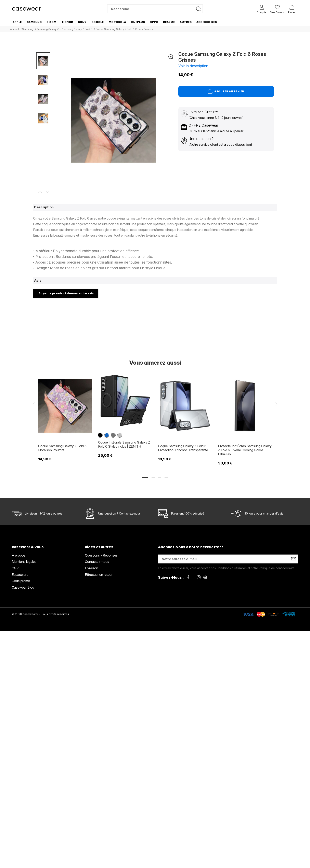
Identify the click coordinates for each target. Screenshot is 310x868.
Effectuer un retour (99, 575)
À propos (19, 555)
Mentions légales (24, 562)
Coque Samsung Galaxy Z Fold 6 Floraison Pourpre (62, 448)
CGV (15, 568)
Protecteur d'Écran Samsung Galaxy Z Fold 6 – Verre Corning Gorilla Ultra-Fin (245, 450)
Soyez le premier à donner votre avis (66, 293)
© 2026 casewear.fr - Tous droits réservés (40, 614)
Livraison (92, 568)
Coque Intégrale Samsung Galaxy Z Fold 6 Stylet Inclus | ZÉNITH (124, 444)
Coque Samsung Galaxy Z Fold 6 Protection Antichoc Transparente (183, 448)
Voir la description (193, 66)
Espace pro (20, 575)
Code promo (21, 581)
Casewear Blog (23, 587)
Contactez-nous (130, 513)
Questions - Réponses (101, 555)
